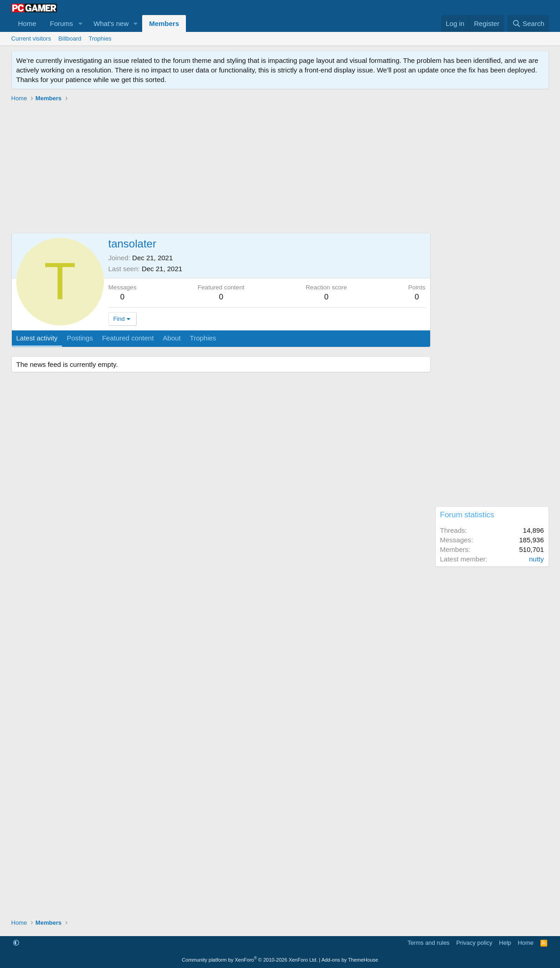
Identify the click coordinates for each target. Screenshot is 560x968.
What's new (111, 23)
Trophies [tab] (203, 338)
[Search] (528, 23)
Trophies (100, 39)
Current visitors (31, 39)
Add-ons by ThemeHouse (350, 960)
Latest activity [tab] (37, 338)
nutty (537, 559)
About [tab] (172, 338)
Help (505, 943)
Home (27, 23)
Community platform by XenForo (250, 960)
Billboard (70, 39)
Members (164, 23)
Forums (62, 23)
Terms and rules (428, 943)
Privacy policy (474, 943)
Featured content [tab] (128, 338)
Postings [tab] (80, 338)
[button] (80, 23)
